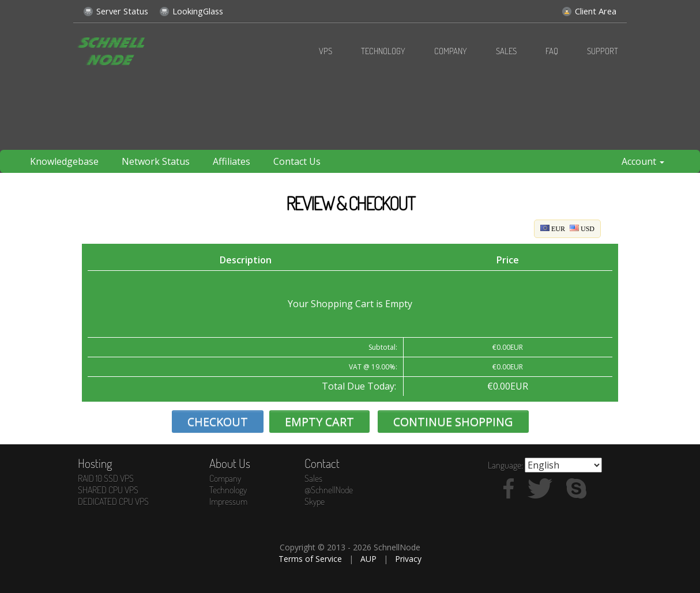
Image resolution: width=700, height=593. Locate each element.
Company (451, 51)
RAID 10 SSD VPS (106, 478)
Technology (383, 51)
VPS (325, 51)
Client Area (589, 8)
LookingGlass (191, 8)
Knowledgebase (64, 161)
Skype (315, 501)
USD (582, 229)
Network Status (156, 161)
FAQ (552, 51)
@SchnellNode (329, 490)
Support (603, 51)
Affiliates (232, 161)
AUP (368, 559)
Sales (506, 51)
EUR (553, 229)
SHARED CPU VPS (108, 490)
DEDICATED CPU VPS (113, 501)
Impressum (228, 501)
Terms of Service (310, 559)
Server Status (116, 8)
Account (643, 161)
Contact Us (297, 161)
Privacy (408, 559)
